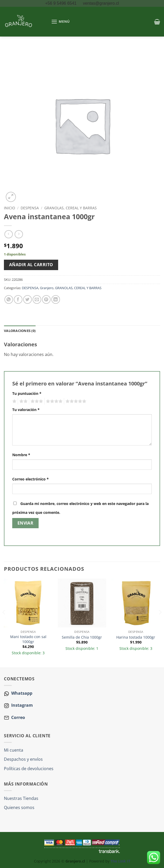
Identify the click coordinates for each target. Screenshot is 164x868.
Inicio (10, 208)
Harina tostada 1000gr (136, 637)
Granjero (47, 288)
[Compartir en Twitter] (28, 299)
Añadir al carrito (31, 265)
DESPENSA (30, 208)
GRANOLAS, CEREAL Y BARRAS (71, 208)
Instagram (22, 705)
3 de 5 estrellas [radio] (36, 401)
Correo (18, 717)
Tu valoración (26, 410)
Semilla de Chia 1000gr (82, 637)
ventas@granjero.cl (101, 3)
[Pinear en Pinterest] (46, 299)
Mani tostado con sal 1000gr (28, 639)
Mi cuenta (14, 750)
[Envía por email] (37, 299)
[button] (60, 22)
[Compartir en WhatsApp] (9, 299)
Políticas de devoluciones (29, 769)
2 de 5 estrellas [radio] (23, 401)
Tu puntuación (27, 393)
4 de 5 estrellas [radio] (53, 401)
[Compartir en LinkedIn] (56, 299)
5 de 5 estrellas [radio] (75, 401)
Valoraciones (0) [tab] (20, 331)
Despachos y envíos (23, 759)
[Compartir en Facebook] (18, 299)
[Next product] (8, 234)
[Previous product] (19, 234)
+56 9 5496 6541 (61, 3)
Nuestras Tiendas (21, 798)
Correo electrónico (31, 479)
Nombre (21, 455)
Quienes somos (19, 807)
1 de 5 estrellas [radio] (14, 401)
